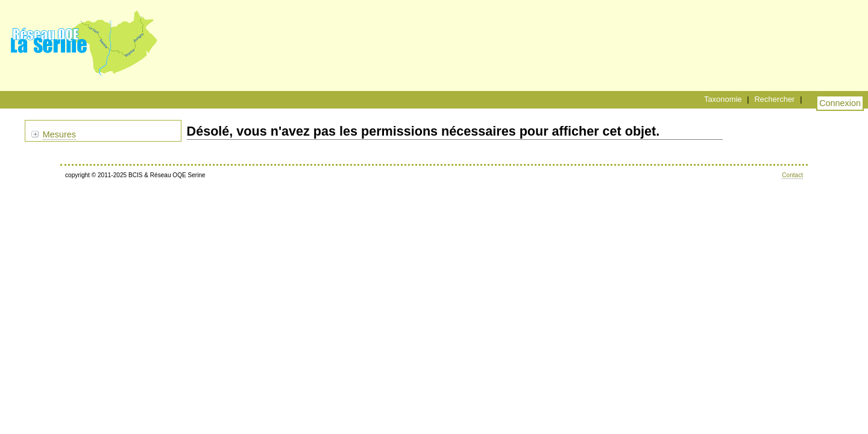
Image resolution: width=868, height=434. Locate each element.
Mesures (59, 134)
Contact (792, 175)
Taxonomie (723, 99)
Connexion (840, 103)
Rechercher (774, 99)
